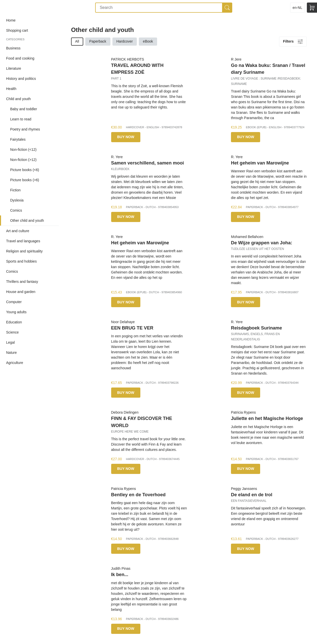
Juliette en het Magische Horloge (267, 418)
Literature (14, 68)
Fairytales (18, 139)
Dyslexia (17, 200)
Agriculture (15, 363)
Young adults (16, 312)
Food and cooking (20, 58)
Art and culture (18, 231)
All (77, 41)
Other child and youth (27, 220)
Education (14, 322)
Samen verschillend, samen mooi (148, 163)
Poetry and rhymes (25, 129)
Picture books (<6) (25, 170)
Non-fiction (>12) (23, 160)
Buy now (126, 137)
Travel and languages (23, 241)
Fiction (15, 190)
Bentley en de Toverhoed (138, 495)
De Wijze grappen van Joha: (262, 243)
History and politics (21, 79)
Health (11, 89)
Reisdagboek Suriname (256, 328)
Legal (10, 342)
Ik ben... (120, 575)
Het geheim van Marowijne (260, 163)
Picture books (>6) (25, 180)
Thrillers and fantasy (22, 282)
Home (11, 20)
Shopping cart (17, 30)
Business (13, 48)
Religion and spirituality (24, 251)
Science (12, 332)
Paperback (98, 41)
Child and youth (18, 99)
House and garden (21, 292)
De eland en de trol (252, 495)
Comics (16, 210)
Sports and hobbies (21, 261)
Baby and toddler (24, 109)
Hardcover (125, 41)
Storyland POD (19, 8)
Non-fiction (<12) (23, 150)
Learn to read (21, 119)
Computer (14, 302)
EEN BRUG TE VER (132, 328)
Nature (11, 353)
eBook (148, 41)
